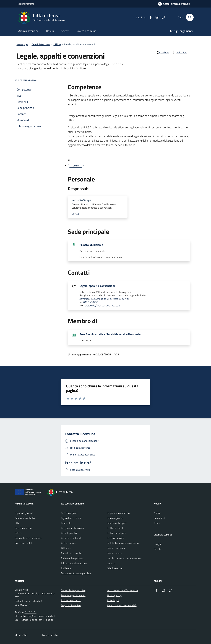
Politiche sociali (115, 528)
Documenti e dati (24, 543)
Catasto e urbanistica (72, 553)
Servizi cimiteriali (116, 548)
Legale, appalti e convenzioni (97, 286)
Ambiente (66, 523)
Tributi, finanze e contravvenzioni (124, 558)
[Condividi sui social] (162, 52)
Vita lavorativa (115, 568)
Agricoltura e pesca (71, 518)
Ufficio (57, 44)
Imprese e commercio (119, 513)
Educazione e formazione (74, 563)
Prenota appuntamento (73, 595)
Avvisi (157, 523)
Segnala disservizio (71, 605)
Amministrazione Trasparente (122, 590)
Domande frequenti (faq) (74, 590)
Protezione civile (116, 538)
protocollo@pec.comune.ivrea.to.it (102, 306)
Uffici (17, 523)
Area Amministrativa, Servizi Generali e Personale (110, 334)
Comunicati (160, 518)
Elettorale (66, 568)
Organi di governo (24, 513)
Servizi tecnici (115, 553)
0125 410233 (91, 302)
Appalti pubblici (69, 533)
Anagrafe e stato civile (73, 528)
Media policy (21, 635)
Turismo (111, 563)
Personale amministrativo (28, 538)
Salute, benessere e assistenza (123, 543)
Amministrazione (41, 44)
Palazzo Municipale (91, 245)
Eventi (157, 549)
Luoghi (157, 544)
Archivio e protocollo (72, 538)
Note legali (113, 600)
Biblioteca (66, 548)
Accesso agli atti (70, 513)
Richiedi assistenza (71, 600)
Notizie (157, 513)
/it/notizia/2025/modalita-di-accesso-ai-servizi (104, 299)
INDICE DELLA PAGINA (36, 80)
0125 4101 (31, 612)
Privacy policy (114, 595)
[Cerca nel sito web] (190, 17)
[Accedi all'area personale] (174, 4)
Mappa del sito (50, 635)
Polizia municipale (117, 533)
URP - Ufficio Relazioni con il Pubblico (34, 620)
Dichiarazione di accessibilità (122, 605)
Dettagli (76, 214)
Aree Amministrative (25, 518)
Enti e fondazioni (23, 528)
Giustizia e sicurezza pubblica (76, 573)
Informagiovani (115, 518)
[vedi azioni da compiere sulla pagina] (179, 52)
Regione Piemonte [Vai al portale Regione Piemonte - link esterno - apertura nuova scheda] (26, 4)
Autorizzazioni (68, 543)
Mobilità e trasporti (117, 523)
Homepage (22, 44)
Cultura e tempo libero (73, 558)
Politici (18, 533)
